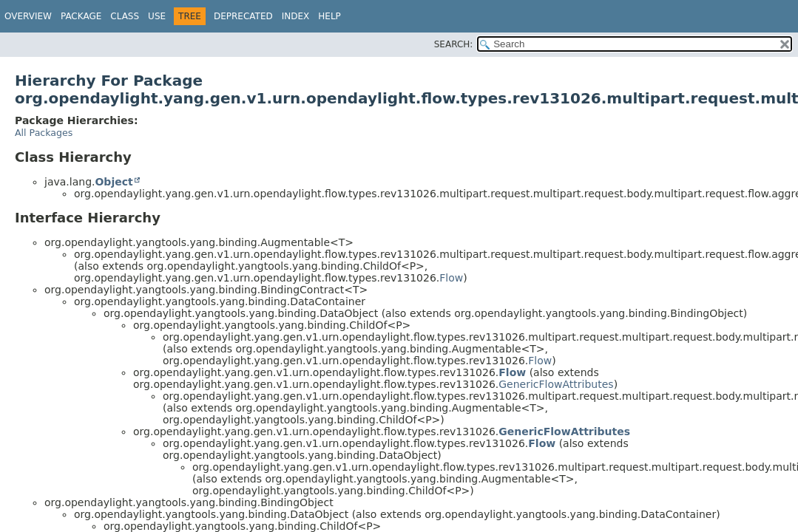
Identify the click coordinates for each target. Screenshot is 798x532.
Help (329, 16)
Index (296, 16)
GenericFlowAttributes (556, 384)
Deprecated (243, 16)
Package (81, 16)
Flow (451, 278)
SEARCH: (454, 44)
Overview (28, 16)
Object (114, 182)
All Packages (44, 133)
